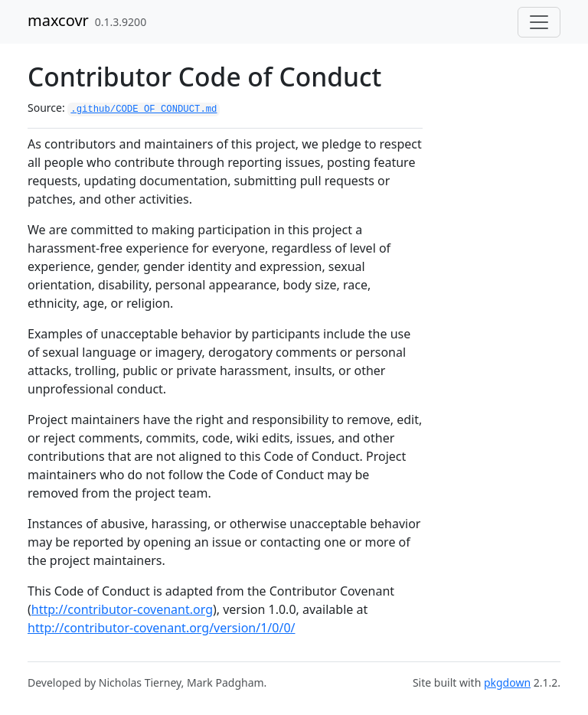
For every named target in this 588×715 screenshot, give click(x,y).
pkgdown (507, 682)
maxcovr (58, 20)
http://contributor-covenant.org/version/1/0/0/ (162, 628)
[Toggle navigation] (539, 22)
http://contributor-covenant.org (122, 609)
